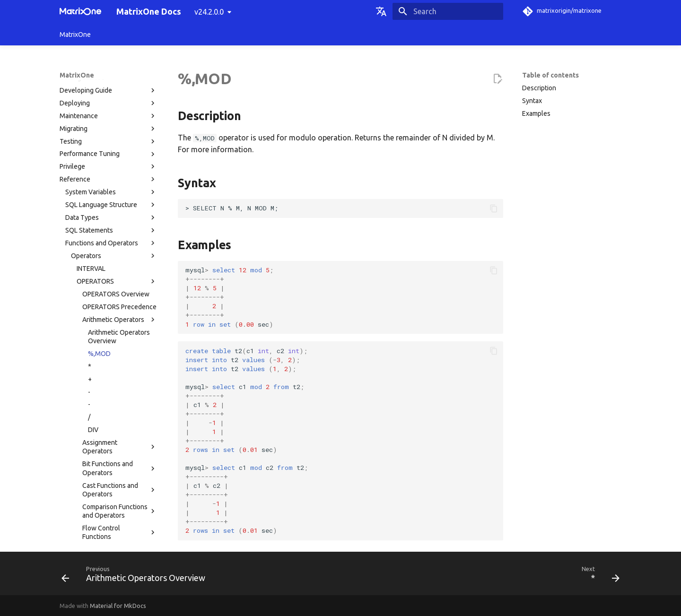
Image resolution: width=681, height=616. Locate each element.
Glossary (72, 540)
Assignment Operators (120, 297)
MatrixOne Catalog (93, 438)
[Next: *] (598, 576)
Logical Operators (120, 400)
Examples (536, 113)
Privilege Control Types (100, 451)
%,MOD (99, 204)
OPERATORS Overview (116, 145)
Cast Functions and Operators (120, 340)
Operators (114, 106)
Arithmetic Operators (120, 170)
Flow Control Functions (120, 383)
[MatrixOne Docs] (80, 11)
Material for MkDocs (118, 606)
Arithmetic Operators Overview (119, 187)
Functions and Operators (111, 94)
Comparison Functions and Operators (120, 362)
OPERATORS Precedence (119, 157)
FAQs (108, 514)
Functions (114, 413)
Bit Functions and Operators (120, 319)
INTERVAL (91, 119)
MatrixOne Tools (111, 489)
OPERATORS (117, 132)
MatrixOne (75, 35)
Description (539, 88)
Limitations (111, 464)
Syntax (532, 101)
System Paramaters (111, 425)
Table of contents (550, 75)
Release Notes (108, 527)
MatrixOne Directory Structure (110, 477)
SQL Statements (111, 81)
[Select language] (381, 11)
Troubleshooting (108, 502)
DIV (93, 280)
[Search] (448, 11)
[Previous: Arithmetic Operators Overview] (136, 576)
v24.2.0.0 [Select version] (209, 12)
